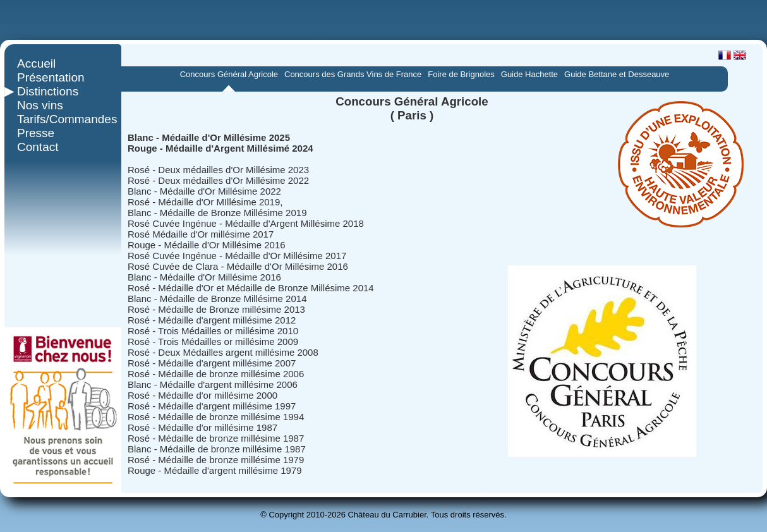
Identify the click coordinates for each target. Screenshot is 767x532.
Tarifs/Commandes (63, 119)
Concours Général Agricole (229, 74)
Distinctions (48, 91)
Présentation (51, 77)
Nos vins (40, 105)
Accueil (36, 63)
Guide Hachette (529, 74)
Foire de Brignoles (461, 74)
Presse (36, 133)
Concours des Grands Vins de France (353, 74)
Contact (38, 147)
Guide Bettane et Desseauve (617, 74)
